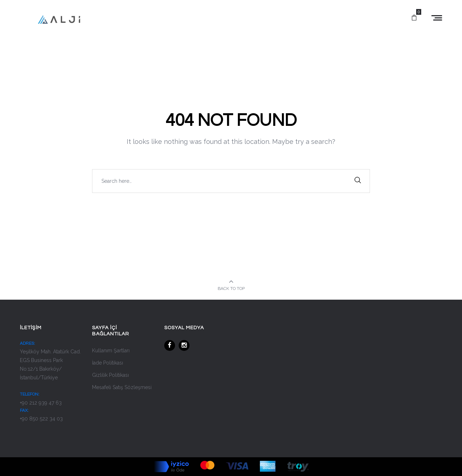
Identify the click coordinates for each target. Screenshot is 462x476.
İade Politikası (108, 363)
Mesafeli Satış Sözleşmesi (122, 387)
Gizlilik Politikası (110, 375)
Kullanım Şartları (111, 351)
